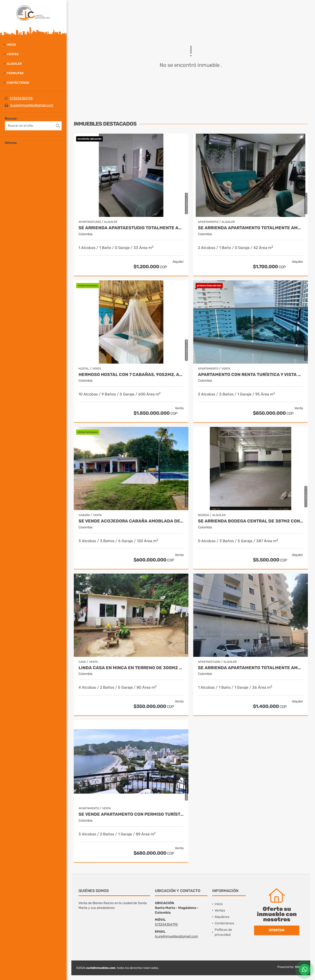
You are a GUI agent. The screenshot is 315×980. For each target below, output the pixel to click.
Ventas (13, 54)
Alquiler (14, 64)
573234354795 (21, 98)
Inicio (11, 45)
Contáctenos (18, 83)
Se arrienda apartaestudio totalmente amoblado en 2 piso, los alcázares (131, 228)
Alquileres (222, 917)
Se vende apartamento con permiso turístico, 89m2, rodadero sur (131, 814)
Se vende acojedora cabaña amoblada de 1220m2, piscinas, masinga (131, 521)
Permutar (15, 73)
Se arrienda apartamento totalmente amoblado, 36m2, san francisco (251, 668)
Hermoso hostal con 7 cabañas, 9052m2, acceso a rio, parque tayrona (131, 375)
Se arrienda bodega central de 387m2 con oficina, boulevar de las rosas (251, 521)
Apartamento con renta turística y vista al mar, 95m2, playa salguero (251, 375)
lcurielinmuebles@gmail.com (32, 105)
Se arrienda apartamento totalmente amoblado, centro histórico (251, 228)
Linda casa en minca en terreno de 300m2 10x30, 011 (131, 668)
